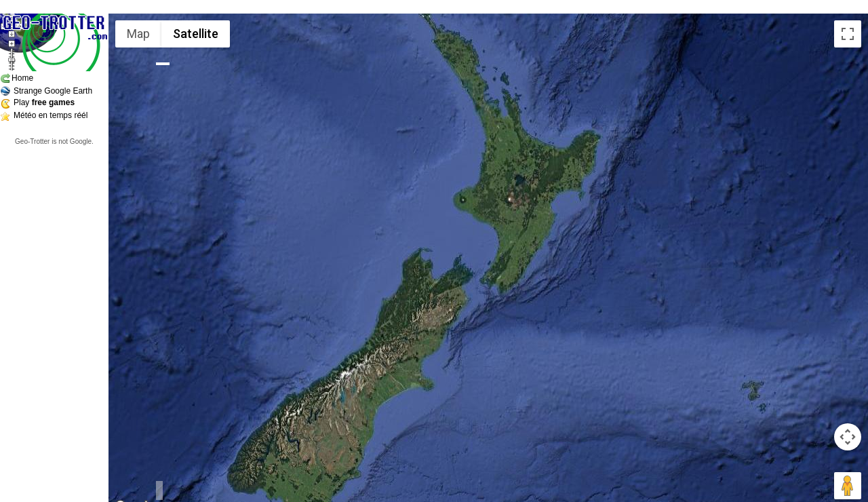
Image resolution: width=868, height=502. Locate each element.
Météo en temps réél (51, 115)
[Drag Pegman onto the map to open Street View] (848, 486)
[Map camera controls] (848, 437)
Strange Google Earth (53, 91)
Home (22, 78)
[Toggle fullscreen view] (848, 34)
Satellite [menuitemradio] (196, 34)
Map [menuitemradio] (138, 34)
